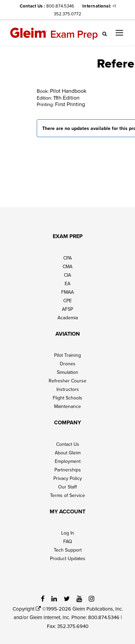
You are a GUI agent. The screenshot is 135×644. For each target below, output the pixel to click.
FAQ (68, 541)
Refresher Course (67, 381)
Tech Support (68, 550)
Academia (68, 318)
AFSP (67, 309)
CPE (67, 301)
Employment (68, 461)
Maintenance (67, 406)
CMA (67, 266)
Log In (68, 533)
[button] (119, 33)
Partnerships (68, 470)
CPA (67, 258)
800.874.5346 (60, 6)
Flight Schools (67, 398)
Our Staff (67, 487)
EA (67, 283)
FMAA (67, 292)
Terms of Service (67, 495)
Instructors (68, 389)
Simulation (67, 372)
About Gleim (68, 453)
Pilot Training (67, 355)
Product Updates (68, 558)
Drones (68, 364)
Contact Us (68, 444)
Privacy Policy (68, 478)
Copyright (27, 609)
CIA (67, 275)
